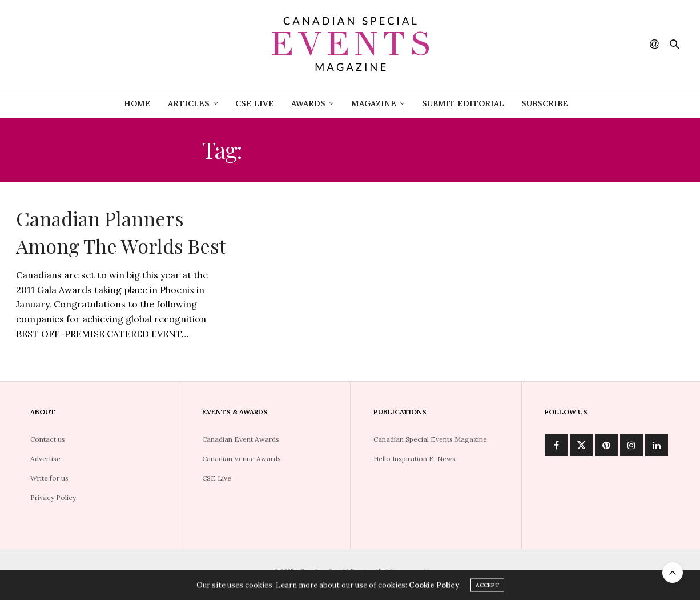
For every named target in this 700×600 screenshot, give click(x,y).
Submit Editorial (463, 103)
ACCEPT (487, 587)
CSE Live (217, 478)
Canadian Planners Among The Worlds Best (121, 232)
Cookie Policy (434, 587)
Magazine (374, 103)
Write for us (49, 478)
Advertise (45, 459)
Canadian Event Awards (241, 439)
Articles (189, 103)
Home (137, 103)
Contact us (48, 439)
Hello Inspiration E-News (415, 459)
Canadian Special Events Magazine (430, 439)
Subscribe (545, 103)
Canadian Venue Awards (242, 459)
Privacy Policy (53, 497)
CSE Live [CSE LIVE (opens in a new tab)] (255, 103)
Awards (308, 103)
